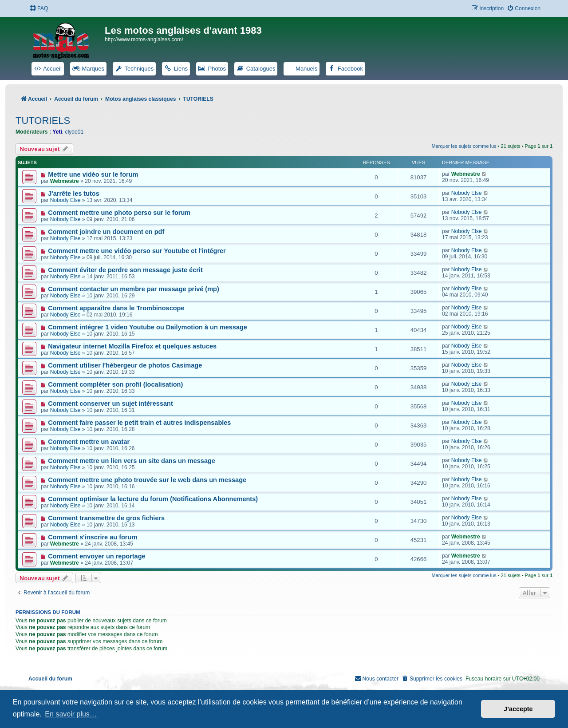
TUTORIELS (43, 121)
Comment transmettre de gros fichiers (106, 518)
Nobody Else (65, 200)
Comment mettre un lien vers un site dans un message (132, 461)
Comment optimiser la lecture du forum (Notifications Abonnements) (153, 499)
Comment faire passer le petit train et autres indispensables (139, 423)
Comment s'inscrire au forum (93, 537)
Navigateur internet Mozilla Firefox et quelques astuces (132, 346)
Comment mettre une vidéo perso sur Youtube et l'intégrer (137, 251)
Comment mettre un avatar (89, 442)
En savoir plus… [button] (71, 714)
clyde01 (75, 132)
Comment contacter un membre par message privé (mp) (134, 289)
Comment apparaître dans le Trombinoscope (116, 308)
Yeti (57, 132)
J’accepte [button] (518, 709)
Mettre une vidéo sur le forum (93, 174)
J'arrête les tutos (74, 194)
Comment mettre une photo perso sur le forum (119, 213)
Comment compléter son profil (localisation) (115, 384)
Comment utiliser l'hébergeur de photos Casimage (125, 365)
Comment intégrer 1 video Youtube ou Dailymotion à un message (148, 327)
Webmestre (65, 181)
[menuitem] (39, 9)
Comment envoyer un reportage (97, 556)
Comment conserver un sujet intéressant (110, 404)
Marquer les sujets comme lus (464, 146)
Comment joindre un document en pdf (106, 232)
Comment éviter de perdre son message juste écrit (125, 270)
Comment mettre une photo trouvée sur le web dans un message (147, 480)
